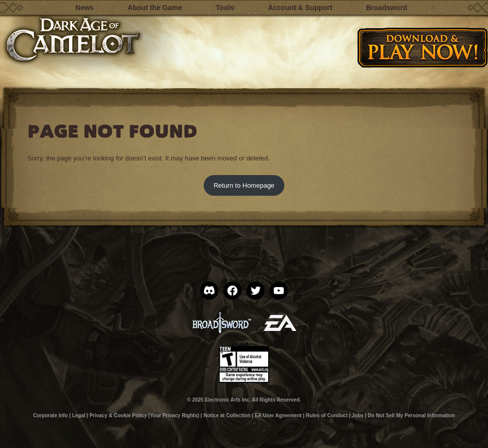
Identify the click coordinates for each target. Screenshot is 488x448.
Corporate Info (51, 415)
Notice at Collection (227, 415)
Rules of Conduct (327, 415)
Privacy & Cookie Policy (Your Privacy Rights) (144, 415)
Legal (79, 415)
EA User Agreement (278, 415)
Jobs (358, 415)
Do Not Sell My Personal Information (412, 415)
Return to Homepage (244, 185)
